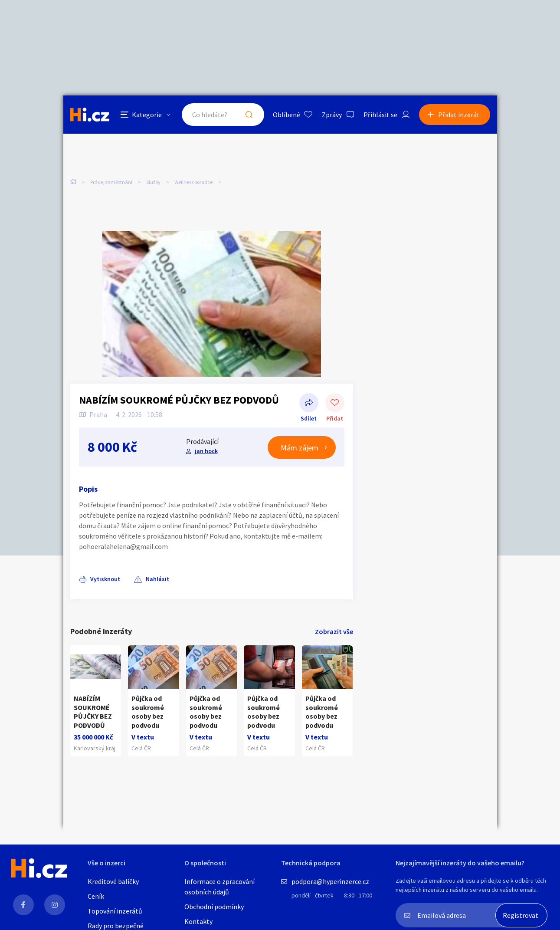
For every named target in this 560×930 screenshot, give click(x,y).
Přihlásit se (380, 115)
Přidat (335, 404)
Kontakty (198, 921)
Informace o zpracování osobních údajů (219, 887)
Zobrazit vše (334, 631)
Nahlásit (157, 579)
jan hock (206, 451)
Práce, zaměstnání (111, 182)
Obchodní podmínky (214, 907)
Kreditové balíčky (113, 881)
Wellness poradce (193, 182)
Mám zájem (300, 448)
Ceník (96, 896)
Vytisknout (105, 579)
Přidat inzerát (459, 115)
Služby (153, 182)
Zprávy (332, 115)
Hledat (249, 115)
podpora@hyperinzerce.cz (330, 881)
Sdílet (309, 404)
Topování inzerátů (115, 911)
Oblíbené (287, 115)
